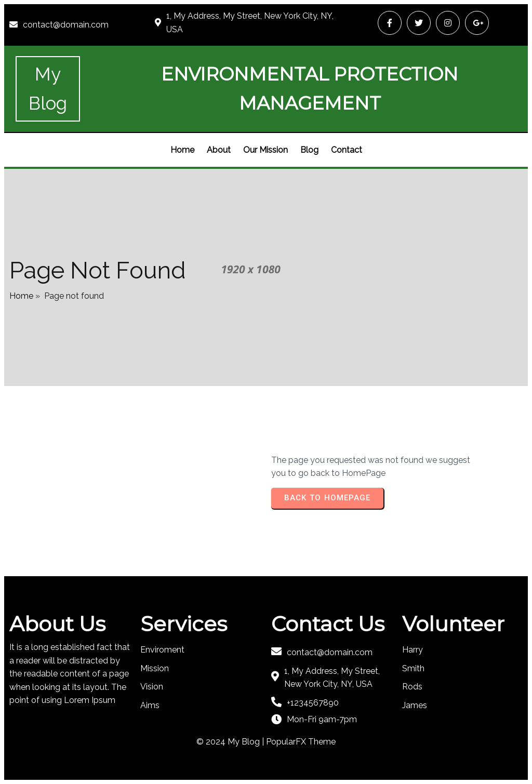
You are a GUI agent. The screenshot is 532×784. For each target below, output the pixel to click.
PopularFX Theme (301, 742)
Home (21, 296)
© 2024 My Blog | (231, 742)
